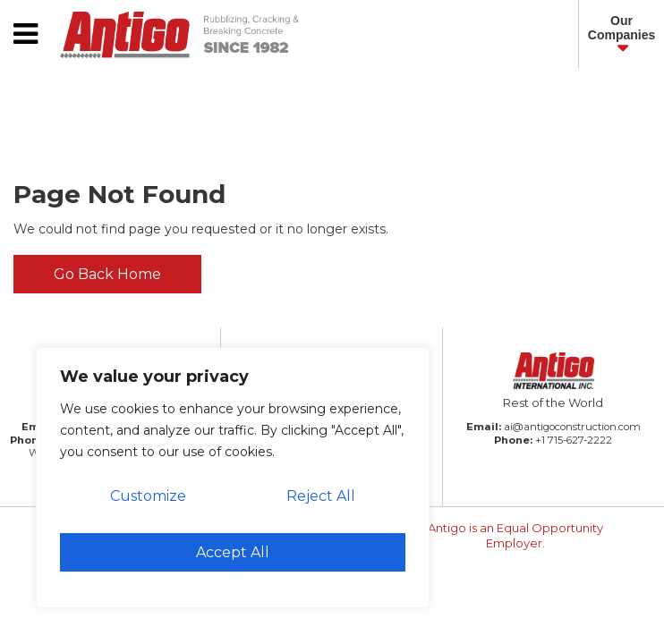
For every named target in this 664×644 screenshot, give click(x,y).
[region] (233, 478)
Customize (148, 496)
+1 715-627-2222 (574, 440)
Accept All (233, 552)
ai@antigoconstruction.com (572, 427)
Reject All (321, 496)
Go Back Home (107, 274)
